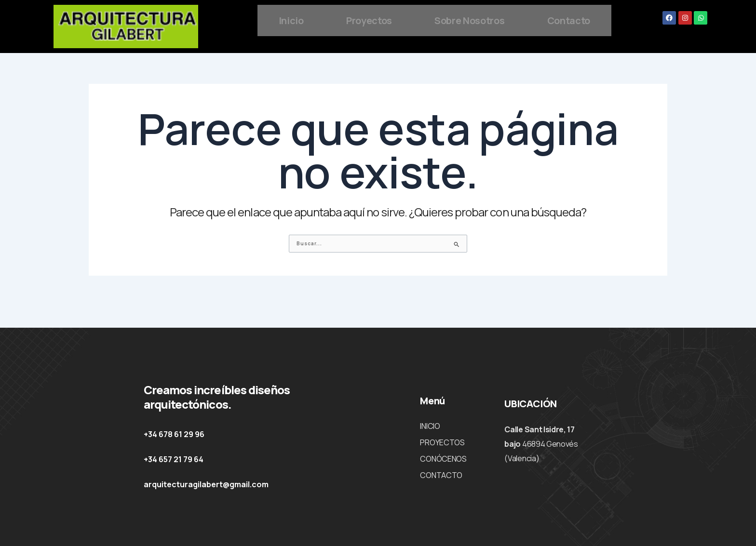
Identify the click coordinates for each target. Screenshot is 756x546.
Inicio (319, 20)
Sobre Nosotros (521, 20)
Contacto (434, 52)
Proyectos (406, 20)
